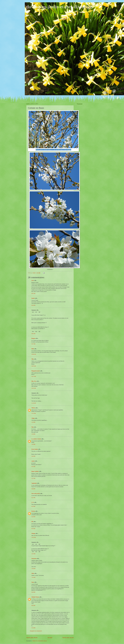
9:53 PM (33, 529)
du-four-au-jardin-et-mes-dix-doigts (60, 7)
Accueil (50, 638)
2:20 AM (33, 554)
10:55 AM (34, 388)
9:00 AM (33, 334)
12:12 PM (34, 413)
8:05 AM (33, 294)
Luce (33, 280)
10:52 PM (34, 537)
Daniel (33, 298)
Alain (33, 573)
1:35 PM (33, 422)
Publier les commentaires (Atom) (40, 641)
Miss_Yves (34, 381)
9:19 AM (33, 628)
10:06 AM (34, 354)
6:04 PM (33, 489)
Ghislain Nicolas (35, 597)
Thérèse (33, 408)
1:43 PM (33, 444)
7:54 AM (33, 577)
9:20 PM (33, 592)
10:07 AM (34, 366)
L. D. (33, 502)
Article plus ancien (68, 638)
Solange (33, 533)
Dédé (33, 349)
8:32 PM (33, 506)
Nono (33, 582)
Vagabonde (34, 483)
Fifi (32, 522)
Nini (33, 427)
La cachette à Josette (36, 439)
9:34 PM (33, 517)
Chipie (33, 418)
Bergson (33, 338)
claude (33, 461)
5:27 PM (33, 478)
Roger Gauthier (35, 471)
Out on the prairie (36, 494)
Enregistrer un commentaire (36, 631)
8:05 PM (33, 606)
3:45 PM (33, 456)
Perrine (33, 511)
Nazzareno (34, 559)
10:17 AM (34, 376)
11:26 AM (34, 403)
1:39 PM (33, 434)
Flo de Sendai (35, 449)
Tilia (33, 359)
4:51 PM (33, 467)
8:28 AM (33, 305)
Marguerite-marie (36, 371)
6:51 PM (33, 498)
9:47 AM (33, 344)
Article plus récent (32, 638)
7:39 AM (33, 569)
